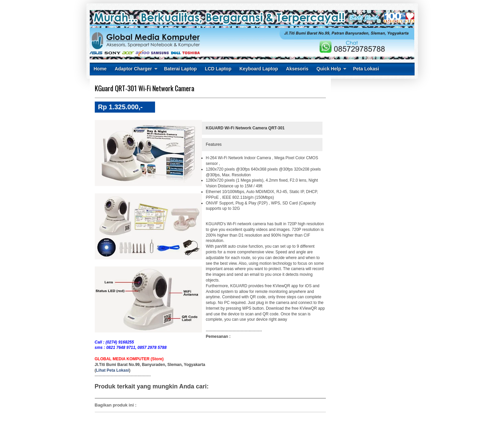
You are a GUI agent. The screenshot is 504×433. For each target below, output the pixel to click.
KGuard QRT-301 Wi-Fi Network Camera (145, 88)
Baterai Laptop (181, 69)
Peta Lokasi (366, 69)
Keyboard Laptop (259, 69)
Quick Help (329, 69)
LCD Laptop (218, 69)
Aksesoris (297, 69)
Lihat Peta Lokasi (113, 370)
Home (100, 69)
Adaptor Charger (133, 69)
